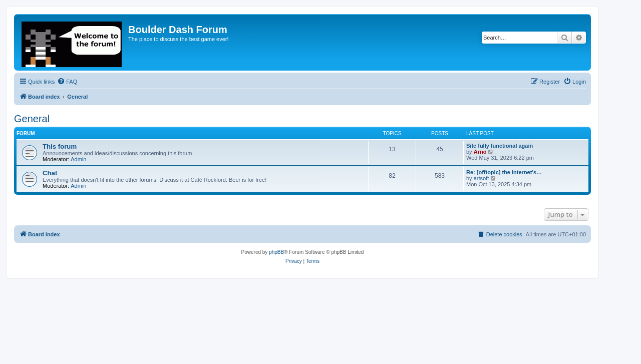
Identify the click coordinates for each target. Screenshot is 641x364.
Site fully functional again (500, 146)
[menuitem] (67, 82)
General (32, 119)
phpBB (276, 252)
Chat (50, 173)
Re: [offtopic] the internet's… (504, 172)
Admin (78, 159)
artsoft (482, 178)
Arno (480, 152)
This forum (60, 146)
